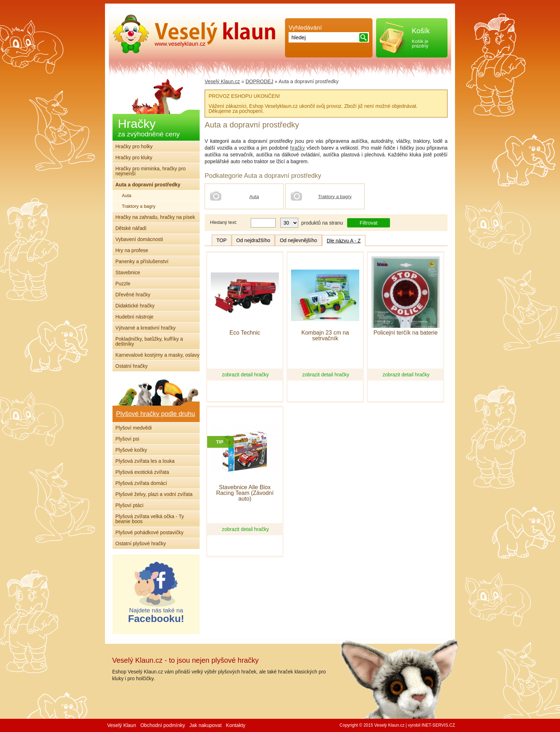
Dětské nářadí (131, 228)
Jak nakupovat (205, 725)
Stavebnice (128, 272)
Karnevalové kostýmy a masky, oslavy (157, 355)
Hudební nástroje (134, 317)
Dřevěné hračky (133, 295)
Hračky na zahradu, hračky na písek (155, 217)
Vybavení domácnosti (139, 239)
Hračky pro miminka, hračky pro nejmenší (151, 171)
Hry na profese (132, 250)
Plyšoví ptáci (129, 505)
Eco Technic (245, 333)
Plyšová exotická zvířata (142, 472)
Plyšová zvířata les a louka (145, 461)
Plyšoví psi (127, 439)
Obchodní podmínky (163, 725)
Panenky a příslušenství (142, 261)
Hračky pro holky (134, 146)
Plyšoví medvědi (134, 428)
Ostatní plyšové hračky (141, 543)
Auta (254, 197)
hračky (297, 148)
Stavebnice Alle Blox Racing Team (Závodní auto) (245, 493)
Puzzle (123, 284)
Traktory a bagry (335, 197)
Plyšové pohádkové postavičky (149, 532)
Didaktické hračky (135, 306)
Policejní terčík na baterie (406, 333)
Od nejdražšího (253, 240)
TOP (222, 240)
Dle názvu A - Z (344, 241)
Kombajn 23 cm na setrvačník (325, 336)
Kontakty (236, 725)
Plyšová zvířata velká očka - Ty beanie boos (150, 519)
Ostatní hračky (131, 366)
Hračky (149, 127)
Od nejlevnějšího (298, 240)
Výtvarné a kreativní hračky (146, 328)
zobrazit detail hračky (245, 375)
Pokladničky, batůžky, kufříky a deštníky (149, 341)
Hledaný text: (224, 222)
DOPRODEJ (259, 81)
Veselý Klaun (122, 725)
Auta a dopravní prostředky (148, 185)
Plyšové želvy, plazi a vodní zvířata (154, 494)
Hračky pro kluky (134, 157)
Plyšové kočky (131, 450)
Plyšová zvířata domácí (141, 483)
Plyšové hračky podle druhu (156, 414)
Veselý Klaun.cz (222, 81)
